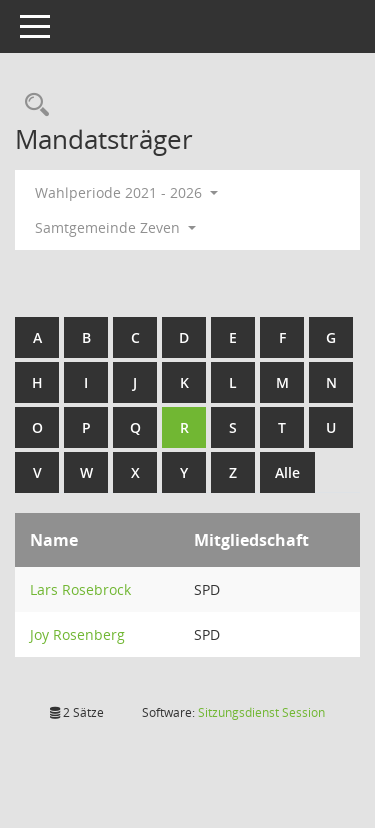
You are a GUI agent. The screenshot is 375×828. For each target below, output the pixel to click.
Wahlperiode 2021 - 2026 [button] (126, 192)
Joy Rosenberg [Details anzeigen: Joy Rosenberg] (77, 634)
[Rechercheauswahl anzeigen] (32, 105)
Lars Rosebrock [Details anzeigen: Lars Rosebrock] (80, 589)
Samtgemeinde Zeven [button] (115, 227)
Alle (287, 472)
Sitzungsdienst (261, 712)
